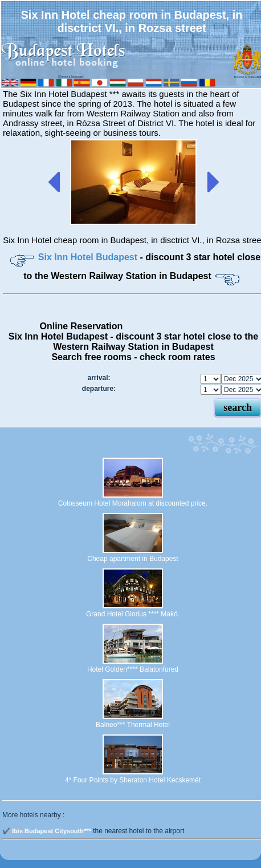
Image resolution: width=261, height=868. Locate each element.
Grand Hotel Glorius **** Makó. (133, 614)
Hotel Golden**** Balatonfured (133, 669)
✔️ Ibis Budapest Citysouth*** (47, 831)
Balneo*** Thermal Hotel (133, 725)
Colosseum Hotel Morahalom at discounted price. (133, 503)
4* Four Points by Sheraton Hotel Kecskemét (133, 780)
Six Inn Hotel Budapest (89, 257)
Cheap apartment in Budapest (132, 559)
